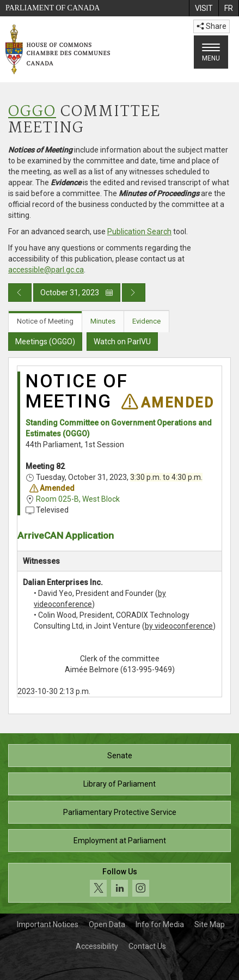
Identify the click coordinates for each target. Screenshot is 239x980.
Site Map (210, 924)
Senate (120, 756)
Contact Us (147, 946)
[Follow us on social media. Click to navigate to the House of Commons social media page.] (119, 883)
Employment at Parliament (120, 841)
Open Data (107, 924)
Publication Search (139, 232)
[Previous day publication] (20, 293)
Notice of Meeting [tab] (45, 321)
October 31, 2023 (77, 293)
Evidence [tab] (146, 321)
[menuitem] (204, 8)
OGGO (32, 112)
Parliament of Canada (53, 8)
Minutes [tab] (103, 321)
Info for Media (160, 924)
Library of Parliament (119, 784)
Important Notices (48, 924)
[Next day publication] (134, 293)
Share (212, 26)
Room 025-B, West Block (78, 499)
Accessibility (97, 946)
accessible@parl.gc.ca (46, 270)
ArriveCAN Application (66, 535)
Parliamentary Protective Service (120, 812)
